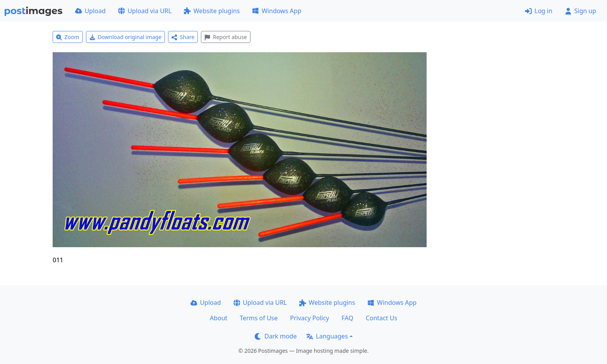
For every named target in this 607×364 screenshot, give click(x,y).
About (219, 318)
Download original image (126, 37)
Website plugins (212, 11)
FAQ (347, 318)
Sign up (580, 11)
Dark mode (276, 336)
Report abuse (225, 37)
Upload (90, 11)
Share (183, 37)
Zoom (68, 37)
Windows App (277, 11)
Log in (539, 11)
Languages (327, 336)
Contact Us (382, 318)
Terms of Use (259, 318)
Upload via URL (145, 11)
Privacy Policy (310, 318)
